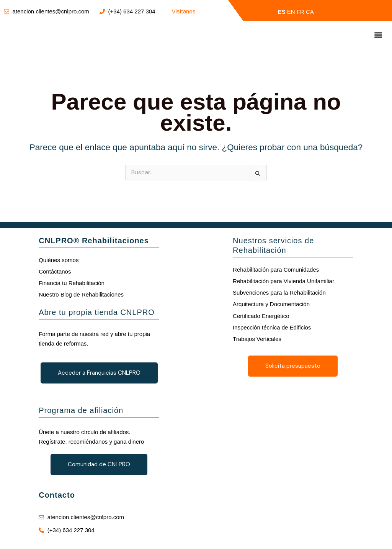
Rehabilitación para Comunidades (276, 270)
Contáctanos (55, 271)
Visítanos (184, 11)
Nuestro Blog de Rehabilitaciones (81, 294)
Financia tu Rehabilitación (72, 283)
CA (310, 12)
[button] (378, 35)
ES (282, 12)
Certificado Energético (261, 316)
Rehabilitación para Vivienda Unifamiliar (283, 281)
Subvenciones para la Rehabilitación (279, 293)
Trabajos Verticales (257, 339)
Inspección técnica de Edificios (272, 327)
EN (291, 12)
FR (301, 12)
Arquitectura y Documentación (271, 304)
